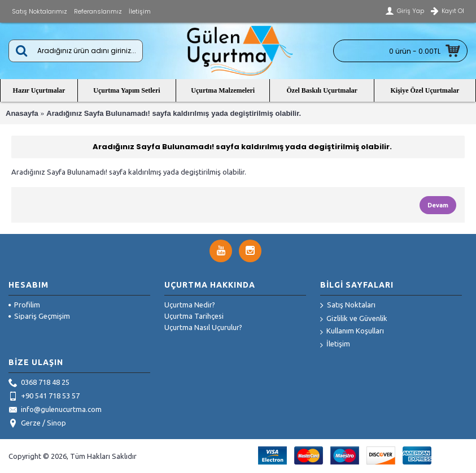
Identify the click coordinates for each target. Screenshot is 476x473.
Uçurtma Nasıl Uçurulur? (203, 327)
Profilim (24, 305)
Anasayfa (22, 113)
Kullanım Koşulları (352, 331)
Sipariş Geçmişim (39, 316)
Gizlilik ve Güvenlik (354, 319)
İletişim (335, 344)
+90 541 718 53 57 (44, 397)
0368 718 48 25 (39, 383)
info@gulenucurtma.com (55, 410)
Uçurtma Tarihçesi (194, 316)
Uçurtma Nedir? (190, 305)
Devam (438, 205)
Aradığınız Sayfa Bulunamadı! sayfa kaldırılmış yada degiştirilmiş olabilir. (174, 113)
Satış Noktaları (348, 306)
